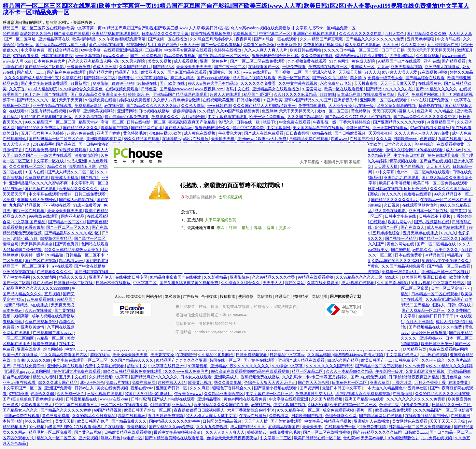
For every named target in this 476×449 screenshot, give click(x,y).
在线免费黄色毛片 (285, 432)
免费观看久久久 (166, 117)
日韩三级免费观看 (91, 194)
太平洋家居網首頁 (220, 220)
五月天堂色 (395, 34)
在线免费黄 (459, 383)
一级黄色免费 (79, 67)
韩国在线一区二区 (225, 360)
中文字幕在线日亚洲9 (167, 366)
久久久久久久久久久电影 (361, 34)
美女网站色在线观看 (410, 421)
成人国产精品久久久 (248, 427)
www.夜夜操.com (210, 89)
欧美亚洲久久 (153, 72)
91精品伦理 (435, 255)
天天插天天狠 (223, 139)
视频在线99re (142, 388)
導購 (258, 228)
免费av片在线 (118, 383)
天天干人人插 (256, 421)
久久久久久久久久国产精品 (330, 366)
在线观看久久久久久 (55, 272)
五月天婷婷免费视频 (166, 416)
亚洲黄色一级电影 (225, 72)
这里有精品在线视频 (49, 111)
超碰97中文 (137, 366)
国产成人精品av (179, 128)
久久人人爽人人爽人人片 (266, 50)
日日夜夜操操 (298, 133)
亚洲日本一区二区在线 (429, 211)
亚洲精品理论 (210, 399)
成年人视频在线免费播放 (54, 316)
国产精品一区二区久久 (439, 239)
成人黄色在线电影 (391, 211)
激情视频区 (137, 427)
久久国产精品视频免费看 (404, 266)
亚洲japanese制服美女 (371, 250)
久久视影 (206, 111)
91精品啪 (56, 255)
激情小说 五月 (26, 239)
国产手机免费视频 (146, 56)
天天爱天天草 (15, 194)
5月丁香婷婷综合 (163, 45)
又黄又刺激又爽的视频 (425, 371)
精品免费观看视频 (180, 56)
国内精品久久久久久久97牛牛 (175, 421)
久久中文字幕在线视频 (298, 83)
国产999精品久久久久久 (437, 89)
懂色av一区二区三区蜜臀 (407, 288)
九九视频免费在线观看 (308, 61)
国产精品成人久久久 (81, 128)
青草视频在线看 (404, 161)
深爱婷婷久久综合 (36, 34)
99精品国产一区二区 (75, 299)
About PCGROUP (129, 297)
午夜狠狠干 (186, 355)
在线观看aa (19, 111)
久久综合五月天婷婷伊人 (212, 39)
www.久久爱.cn (116, 56)
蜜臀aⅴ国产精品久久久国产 (308, 100)
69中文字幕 (91, 50)
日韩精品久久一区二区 (452, 405)
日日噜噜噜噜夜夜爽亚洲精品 (414, 377)
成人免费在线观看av (363, 45)
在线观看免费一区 (341, 427)
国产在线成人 (413, 227)
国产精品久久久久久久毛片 (395, 200)
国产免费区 (439, 100)
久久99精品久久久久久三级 (360, 277)
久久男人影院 (134, 61)
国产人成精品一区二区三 (424, 311)
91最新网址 (81, 83)
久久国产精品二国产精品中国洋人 (416, 305)
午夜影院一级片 (390, 371)
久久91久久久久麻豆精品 (296, 94)
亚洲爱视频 (89, 438)
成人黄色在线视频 (200, 133)
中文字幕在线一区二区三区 (270, 394)
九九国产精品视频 (25, 205)
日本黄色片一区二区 (350, 383)
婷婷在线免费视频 (135, 100)
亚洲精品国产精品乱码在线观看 (180, 94)
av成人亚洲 (76, 161)
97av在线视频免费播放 (430, 128)
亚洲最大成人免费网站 (37, 200)
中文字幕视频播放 (153, 78)
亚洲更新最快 (289, 45)
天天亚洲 (391, 45)
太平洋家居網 (230, 197)
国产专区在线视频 (41, 261)
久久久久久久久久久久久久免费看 (416, 399)
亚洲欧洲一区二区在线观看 (384, 100)
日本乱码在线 (349, 94)
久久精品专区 (379, 155)
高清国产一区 (387, 227)
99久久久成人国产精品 (58, 383)
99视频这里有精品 (56, 239)
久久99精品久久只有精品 (94, 416)
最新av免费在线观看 (22, 416)
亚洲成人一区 (363, 67)
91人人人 (372, 72)
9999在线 (327, 94)
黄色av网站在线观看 (107, 45)
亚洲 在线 (432, 61)
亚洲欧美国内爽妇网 (104, 139)
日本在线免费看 (409, 255)
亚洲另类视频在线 (19, 272)
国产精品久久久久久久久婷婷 (66, 410)
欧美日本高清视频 (395, 183)
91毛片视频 (421, 283)
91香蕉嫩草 (35, 227)
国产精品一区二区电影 (45, 67)
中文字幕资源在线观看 (228, 117)
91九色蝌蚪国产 (102, 161)
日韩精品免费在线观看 (309, 139)
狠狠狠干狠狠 (124, 83)
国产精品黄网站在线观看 (381, 416)
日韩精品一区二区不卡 (85, 255)
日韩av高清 (140, 399)
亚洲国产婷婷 (109, 133)
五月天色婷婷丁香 (431, 383)
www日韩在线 (219, 106)
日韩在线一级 (249, 122)
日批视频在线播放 (154, 111)
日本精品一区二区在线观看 (435, 294)
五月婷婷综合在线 (443, 45)
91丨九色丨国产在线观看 (47, 94)
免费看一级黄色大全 (386, 78)
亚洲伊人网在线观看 (65, 366)
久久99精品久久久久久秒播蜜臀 (443, 394)
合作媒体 (209, 297)
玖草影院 (101, 83)
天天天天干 (312, 427)
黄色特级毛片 (135, 133)
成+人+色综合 (92, 383)
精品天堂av (89, 122)
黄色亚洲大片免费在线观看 (77, 371)
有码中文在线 (238, 89)
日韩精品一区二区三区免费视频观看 (420, 427)
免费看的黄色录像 (259, 45)
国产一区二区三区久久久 (68, 227)
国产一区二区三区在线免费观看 (258, 61)
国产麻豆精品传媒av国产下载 (61, 45)
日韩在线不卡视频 (435, 216)
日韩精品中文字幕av (287, 355)
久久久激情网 (45, 277)
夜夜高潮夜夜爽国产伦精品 (192, 122)
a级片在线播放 (196, 139)
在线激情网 (403, 394)
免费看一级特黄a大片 (400, 272)
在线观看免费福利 (41, 150)
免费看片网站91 (426, 94)
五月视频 (53, 294)
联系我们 (283, 297)
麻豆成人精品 (182, 78)
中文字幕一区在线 (49, 161)
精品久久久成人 (73, 277)
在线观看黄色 (430, 83)
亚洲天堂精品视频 (407, 67)
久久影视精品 (216, 277)
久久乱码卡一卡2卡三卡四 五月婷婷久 (315, 377)
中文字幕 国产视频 (290, 405)
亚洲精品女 (182, 405)
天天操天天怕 (350, 72)
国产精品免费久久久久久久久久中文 (425, 117)
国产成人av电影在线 (77, 200)
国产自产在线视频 (436, 161)
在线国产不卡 (362, 139)
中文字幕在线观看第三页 (77, 405)
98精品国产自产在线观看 (400, 61)
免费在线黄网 (144, 383)
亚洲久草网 (380, 383)
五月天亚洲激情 (420, 322)
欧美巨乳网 (412, 277)
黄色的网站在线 (401, 244)
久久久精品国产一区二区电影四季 (444, 410)
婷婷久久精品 (461, 72)
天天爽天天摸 (63, 305)
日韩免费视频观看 (252, 355)
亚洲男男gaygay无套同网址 (28, 371)
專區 (220, 228)
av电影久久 (423, 250)
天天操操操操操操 (37, 244)
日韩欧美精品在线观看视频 (128, 432)
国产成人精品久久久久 (23, 294)
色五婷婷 (270, 111)
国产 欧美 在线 (173, 83)
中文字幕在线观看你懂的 (51, 194)
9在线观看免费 (26, 56)
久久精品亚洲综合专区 (224, 394)
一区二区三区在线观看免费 (125, 405)
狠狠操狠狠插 (185, 111)
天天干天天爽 (71, 100)
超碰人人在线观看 (226, 94)
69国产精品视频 (108, 410)
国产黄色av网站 (88, 432)
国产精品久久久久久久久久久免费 (375, 39)
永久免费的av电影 (336, 83)
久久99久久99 (39, 360)
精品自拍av (13, 189)
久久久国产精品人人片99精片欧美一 (265, 106)
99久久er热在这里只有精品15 (213, 83)
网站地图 (319, 297)
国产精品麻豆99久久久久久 (155, 377)
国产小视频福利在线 (432, 222)
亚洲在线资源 (29, 349)
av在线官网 (115, 106)
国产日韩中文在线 (95, 144)
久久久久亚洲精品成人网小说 (94, 61)
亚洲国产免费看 (58, 388)
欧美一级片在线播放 (21, 355)
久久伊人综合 (434, 360)
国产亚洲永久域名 (321, 72)
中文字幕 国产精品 (30, 222)
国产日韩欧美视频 (350, 133)
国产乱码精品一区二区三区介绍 (56, 139)
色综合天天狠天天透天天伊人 (270, 383)
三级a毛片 (154, 50)
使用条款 (246, 297)
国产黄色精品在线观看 (107, 222)
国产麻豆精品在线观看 (187, 72)
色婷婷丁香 (390, 405)
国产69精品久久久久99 (427, 34)
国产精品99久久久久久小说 (390, 89)
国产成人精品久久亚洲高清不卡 (98, 94)
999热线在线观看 (44, 216)
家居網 (355, 162)
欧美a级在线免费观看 (394, 410)
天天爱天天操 (386, 167)
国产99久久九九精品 (330, 78)
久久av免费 (453, 327)
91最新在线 (160, 405)
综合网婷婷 (54, 349)
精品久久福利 (45, 377)
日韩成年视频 (249, 100)
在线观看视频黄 (451, 144)
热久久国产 (375, 244)
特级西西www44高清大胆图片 (362, 56)
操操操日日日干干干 (436, 316)
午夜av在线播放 (253, 416)
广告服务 (191, 297)
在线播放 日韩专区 (132, 277)
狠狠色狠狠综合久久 (213, 128)
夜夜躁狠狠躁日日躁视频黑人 (200, 410)
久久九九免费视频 (212, 427)
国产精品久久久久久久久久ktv (153, 106)
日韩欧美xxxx (406, 139)
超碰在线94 (100, 355)
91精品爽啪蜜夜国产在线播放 (176, 277)
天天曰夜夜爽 (385, 111)
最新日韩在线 (358, 128)
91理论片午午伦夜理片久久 (446, 261)
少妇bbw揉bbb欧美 (166, 133)
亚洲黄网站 (127, 111)
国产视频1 (90, 178)
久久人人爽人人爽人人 (225, 432)
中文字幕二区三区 (275, 34)
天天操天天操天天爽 (130, 355)
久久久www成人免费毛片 (187, 371)
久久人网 (384, 139)
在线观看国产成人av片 (52, 333)
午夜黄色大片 (230, 133)
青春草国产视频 (115, 128)
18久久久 (448, 233)
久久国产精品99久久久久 (132, 360)
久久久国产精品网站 (306, 117)
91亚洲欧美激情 (31, 327)
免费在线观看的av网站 (449, 349)
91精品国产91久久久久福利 (396, 261)
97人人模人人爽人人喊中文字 (211, 416)
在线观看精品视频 (103, 216)
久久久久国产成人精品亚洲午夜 (32, 78)
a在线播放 (40, 305)
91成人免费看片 (87, 205)
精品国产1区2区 (258, 94)
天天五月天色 (438, 167)
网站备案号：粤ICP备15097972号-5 (206, 324)
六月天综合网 (194, 117)
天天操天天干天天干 (194, 67)
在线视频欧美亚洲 (219, 100)
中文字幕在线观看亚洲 (289, 399)
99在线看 (10, 34)
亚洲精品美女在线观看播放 (276, 89)
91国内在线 (35, 172)
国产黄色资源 (67, 244)
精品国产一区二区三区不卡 (27, 266)
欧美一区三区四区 (294, 78)
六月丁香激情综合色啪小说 (251, 410)
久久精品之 (445, 111)
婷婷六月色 (111, 438)
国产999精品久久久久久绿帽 (378, 432)
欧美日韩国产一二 (377, 360)
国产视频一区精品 (401, 239)
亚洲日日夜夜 (435, 277)
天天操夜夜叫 (381, 133)
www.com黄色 (454, 56)
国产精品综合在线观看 (425, 78)
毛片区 (403, 94)
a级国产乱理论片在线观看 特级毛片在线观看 (86, 427)
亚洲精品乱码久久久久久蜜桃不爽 (39, 183)
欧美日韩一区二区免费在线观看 (441, 183)
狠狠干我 (25, 45)
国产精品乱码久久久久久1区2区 (72, 233)
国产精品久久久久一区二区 (369, 255)
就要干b (270, 122)
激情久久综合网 (400, 150)
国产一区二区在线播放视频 (327, 432)
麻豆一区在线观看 (29, 211)
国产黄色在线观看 (260, 360)
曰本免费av (13, 311)
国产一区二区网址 (20, 39)
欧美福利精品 (84, 39)
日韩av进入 (85, 388)
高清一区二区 (113, 122)
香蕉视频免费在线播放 (261, 377)
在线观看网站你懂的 (420, 205)
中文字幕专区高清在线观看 (188, 50)
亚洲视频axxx (431, 338)
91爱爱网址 (312, 89)
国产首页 (458, 211)
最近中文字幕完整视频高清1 (179, 432)
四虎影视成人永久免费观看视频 (363, 394)
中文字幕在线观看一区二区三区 (81, 360)
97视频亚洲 (19, 394)
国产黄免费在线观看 (72, 34)
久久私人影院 (193, 106)
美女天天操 (65, 421)
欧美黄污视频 (200, 383)
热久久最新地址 (228, 383)
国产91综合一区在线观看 (276, 39)
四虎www (339, 139)
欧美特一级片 (33, 255)
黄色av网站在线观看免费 (245, 399)
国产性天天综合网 (314, 383)
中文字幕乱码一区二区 (91, 183)
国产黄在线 (64, 311)
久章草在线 (72, 78)
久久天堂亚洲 (413, 45)
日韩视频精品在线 (82, 399)
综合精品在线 (67, 50)
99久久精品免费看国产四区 (64, 355)
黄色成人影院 (364, 61)
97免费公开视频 (373, 427)
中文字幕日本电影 (410, 155)
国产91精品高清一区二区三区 (224, 56)
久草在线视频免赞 (41, 322)
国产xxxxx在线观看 (214, 78)
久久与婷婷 (378, 161)
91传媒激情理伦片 (403, 438)
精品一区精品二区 (308, 371)
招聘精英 (301, 297)
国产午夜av (107, 200)
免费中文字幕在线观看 (105, 366)
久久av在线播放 (39, 311)
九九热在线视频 (434, 355)
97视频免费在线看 (101, 100)
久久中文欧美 (370, 144)
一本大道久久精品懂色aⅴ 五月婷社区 (396, 388)
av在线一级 (365, 106)
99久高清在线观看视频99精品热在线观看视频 (251, 371)
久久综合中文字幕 (288, 366)
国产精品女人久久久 (21, 410)
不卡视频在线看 (57, 205)
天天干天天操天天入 (297, 111)
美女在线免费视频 (113, 388)
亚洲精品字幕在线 (55, 39)
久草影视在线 (37, 178)
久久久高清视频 (89, 117)
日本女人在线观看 (196, 377)
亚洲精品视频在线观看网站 (116, 34)
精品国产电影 (127, 72)
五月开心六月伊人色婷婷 (43, 133)
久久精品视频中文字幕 (109, 377)
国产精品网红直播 (147, 128)
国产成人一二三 (31, 72)
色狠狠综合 (424, 144)
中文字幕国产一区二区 (23, 388)
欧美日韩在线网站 (306, 50)
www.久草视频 (88, 56)
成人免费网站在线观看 (447, 227)
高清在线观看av (132, 416)
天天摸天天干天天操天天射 (431, 50)
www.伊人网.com (17, 61)
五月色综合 (452, 377)
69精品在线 (322, 133)
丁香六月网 (402, 383)
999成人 (392, 277)
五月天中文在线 (73, 377)
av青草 (75, 111)
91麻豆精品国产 (441, 122)
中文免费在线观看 (295, 122)
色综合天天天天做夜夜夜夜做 (232, 438)
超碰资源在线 (431, 106)
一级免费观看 (294, 67)
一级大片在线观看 (56, 155)
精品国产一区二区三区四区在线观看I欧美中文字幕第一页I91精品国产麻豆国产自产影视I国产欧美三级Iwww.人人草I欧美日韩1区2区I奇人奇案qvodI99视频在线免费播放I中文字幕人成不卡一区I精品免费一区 (179, 28)
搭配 (245, 228)
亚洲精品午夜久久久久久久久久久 (240, 366)
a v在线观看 (62, 266)
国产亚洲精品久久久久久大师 (399, 122)
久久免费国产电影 (317, 56)
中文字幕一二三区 (276, 438)
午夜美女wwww (188, 394)
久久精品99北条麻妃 (216, 355)
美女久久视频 (160, 61)
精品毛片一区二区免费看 (51, 432)
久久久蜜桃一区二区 (27, 167)
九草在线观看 (450, 139)
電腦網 (329, 162)
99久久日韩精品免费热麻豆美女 (72, 250)
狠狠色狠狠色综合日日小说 (276, 56)
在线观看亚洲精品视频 (124, 50)
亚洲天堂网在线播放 (391, 128)
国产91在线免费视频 (369, 377)
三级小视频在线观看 (105, 394)
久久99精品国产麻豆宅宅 (322, 39)
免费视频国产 (245, 34)
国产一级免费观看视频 (221, 45)
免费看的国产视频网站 (323, 45)
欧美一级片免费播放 (267, 117)
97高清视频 (198, 366)
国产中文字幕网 (17, 277)
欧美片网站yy (400, 222)
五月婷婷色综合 (387, 233)
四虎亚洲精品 (402, 56)
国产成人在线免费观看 (264, 133)
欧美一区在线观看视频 (344, 89)
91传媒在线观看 (430, 150)
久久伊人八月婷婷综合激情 (177, 100)
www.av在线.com (114, 399)
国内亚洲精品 (73, 216)
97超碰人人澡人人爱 (400, 72)
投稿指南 (228, 297)
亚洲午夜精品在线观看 (53, 106)
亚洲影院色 (240, 277)
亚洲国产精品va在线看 (365, 399)
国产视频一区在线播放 (168, 39)
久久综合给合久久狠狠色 (82, 89)
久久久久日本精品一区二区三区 (351, 50)
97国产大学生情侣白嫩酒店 (149, 394)
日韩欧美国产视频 (308, 416)
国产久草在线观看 (41, 189)
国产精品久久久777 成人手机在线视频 (358, 117)
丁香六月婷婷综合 (355, 122)
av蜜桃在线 (261, 405)
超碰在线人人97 (172, 383)
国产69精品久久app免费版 (172, 427)
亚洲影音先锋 (346, 100)
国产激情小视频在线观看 (276, 388)
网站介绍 (154, 297)
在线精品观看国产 (284, 427)
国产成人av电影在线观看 (174, 399)
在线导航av (172, 139)
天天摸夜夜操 (366, 83)
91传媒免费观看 (416, 405)
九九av (383, 67)
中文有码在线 (449, 39)
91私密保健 (318, 405)
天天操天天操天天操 (65, 211)
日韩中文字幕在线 (401, 216)
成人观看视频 (186, 61)
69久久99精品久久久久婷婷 (449, 366)
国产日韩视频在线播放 (95, 272)
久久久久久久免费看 (259, 83)
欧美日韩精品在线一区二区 (318, 438)
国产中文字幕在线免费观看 (45, 83)
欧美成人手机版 (65, 178)
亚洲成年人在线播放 (443, 67)
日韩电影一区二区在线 (74, 283)
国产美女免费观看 (287, 421)
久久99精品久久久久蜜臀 (274, 277)
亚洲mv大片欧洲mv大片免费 (262, 139)
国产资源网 (310, 388)
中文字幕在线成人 (402, 355)
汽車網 (342, 162)
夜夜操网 (244, 39)
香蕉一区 (365, 410)
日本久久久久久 (398, 144)
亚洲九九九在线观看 (402, 178)
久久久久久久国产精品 (450, 189)
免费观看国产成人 (37, 405)
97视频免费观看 (73, 150)
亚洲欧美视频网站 (99, 111)
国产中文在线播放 (90, 266)
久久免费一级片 (71, 394)
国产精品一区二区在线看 (449, 266)
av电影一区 (133, 438)
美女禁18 (358, 78)
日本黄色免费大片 (50, 61)
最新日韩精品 (16, 305)
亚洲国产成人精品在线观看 (301, 360)
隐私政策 (173, 297)
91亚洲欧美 (273, 100)
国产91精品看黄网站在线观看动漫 (175, 438)
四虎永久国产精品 (343, 360)
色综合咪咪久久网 (341, 416)
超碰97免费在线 (81, 133)
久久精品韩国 (320, 355)
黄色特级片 (361, 111)
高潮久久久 (69, 322)
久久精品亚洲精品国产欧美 (449, 299)
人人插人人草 (460, 34)
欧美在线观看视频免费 (211, 34)
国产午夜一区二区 (230, 67)
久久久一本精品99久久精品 (350, 371)
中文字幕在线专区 (449, 283)
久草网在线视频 (61, 327)
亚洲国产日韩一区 (172, 388)
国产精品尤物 (101, 72)
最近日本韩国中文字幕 (342, 388)
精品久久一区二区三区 (56, 438)
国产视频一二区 (289, 72)
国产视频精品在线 (425, 327)
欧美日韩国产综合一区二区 (148, 410)
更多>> (285, 228)
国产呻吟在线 (98, 261)
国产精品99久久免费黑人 (39, 128)
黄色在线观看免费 (444, 155)
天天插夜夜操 (341, 106)
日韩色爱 (149, 89)
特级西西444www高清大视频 (359, 355)
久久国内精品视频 (327, 399)
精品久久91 (57, 167)
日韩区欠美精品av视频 (222, 421)
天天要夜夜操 (163, 355)
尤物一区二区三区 (333, 111)
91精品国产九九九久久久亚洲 (182, 360)
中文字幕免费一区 (37, 50)
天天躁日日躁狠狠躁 (429, 333)
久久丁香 (17, 89)
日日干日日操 (393, 50)
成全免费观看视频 (339, 410)
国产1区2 (10, 399)
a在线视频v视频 (434, 72)
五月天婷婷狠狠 (421, 39)
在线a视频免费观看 (122, 89)
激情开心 (126, 78)
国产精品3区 (164, 67)
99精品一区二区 (51, 338)
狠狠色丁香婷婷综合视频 (42, 399)
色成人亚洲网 (105, 67)
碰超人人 (407, 111)
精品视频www (71, 261)
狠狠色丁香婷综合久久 (232, 388)
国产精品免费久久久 (129, 421)
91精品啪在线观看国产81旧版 (47, 117)
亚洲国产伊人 (101, 277)
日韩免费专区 (407, 360)
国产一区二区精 (17, 283)
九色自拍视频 (412, 167)
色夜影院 (428, 139)
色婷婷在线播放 (228, 50)
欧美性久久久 (447, 250)
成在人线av (42, 283)
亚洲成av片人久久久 (384, 194)
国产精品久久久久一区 (37, 100)
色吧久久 (226, 122)
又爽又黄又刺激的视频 (397, 106)
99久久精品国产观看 (142, 139)
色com (403, 172)
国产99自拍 (401, 250)
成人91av (454, 150)
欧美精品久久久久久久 (79, 189)
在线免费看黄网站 (379, 94)
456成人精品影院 (43, 89)
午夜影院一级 (325, 122)
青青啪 (19, 360)
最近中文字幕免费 (249, 128)
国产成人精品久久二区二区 (71, 172)
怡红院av (351, 438)
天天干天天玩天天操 (448, 421)
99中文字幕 (385, 172)
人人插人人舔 (101, 150)
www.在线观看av (258, 72)
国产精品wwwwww (176, 89)
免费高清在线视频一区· (329, 67)
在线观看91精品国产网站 (427, 416)
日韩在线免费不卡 (29, 366)
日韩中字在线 (460, 305)
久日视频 (392, 205)
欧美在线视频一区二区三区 (353, 405)
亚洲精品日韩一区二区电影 (445, 272)
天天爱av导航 (373, 438)
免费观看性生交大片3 (314, 394)
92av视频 (37, 427)
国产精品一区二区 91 (67, 222)
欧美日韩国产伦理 (93, 421)
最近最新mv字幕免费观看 (127, 117)
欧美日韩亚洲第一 (437, 344)
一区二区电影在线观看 (431, 172)
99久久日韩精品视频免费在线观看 (133, 371)
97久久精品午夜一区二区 (299, 410)
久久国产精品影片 (135, 67)
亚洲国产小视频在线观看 (315, 34)
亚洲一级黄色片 (214, 61)
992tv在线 (418, 100)
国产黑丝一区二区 (90, 239)
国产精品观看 (454, 61)
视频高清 (21, 316)
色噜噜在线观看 (418, 194)
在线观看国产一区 (264, 67)
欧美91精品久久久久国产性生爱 (222, 405)
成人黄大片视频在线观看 (254, 78)
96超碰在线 (148, 83)
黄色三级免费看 (56, 416)
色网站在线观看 (95, 244)
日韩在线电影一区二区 (147, 122)
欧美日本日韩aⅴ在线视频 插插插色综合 (394, 189)
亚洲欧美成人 (226, 377)
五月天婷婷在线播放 (421, 233)
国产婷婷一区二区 (100, 78)
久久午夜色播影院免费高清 (123, 39)
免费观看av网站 (89, 106)
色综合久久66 (43, 394)
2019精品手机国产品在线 (55, 144)
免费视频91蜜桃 (312, 106)
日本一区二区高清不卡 (451, 288)
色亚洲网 (425, 111)
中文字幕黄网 (279, 128)
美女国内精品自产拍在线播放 (319, 128)
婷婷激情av (257, 432)
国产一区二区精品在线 (437, 244)
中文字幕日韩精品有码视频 (328, 421)
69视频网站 (136, 45)
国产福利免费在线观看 (67, 72)
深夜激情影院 (87, 155)
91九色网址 (340, 61)
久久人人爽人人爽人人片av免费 (422, 133)
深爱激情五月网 (83, 167)
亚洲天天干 (189, 45)
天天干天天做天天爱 (398, 83)
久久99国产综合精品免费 (238, 111)
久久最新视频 (428, 56)
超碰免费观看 (45, 344)
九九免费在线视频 (437, 438)
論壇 (271, 228)
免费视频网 (279, 416)
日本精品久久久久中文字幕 (166, 34)
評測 (233, 228)
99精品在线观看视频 (316, 277)
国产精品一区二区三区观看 (379, 366)
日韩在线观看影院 (57, 56)
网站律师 (264, 297)
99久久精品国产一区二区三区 (51, 122)
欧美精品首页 (415, 349)
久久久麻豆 (200, 388)
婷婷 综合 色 (139, 94)
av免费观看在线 (41, 299)
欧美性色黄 (460, 277)
